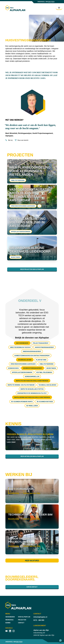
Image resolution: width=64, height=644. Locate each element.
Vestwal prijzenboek (44, 372)
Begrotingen (16, 257)
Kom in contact (32, 587)
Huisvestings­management (44, 347)
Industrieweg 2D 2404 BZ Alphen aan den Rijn (44, 633)
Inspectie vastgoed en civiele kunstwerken (32, 381)
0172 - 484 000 (39, 620)
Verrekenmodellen (32, 376)
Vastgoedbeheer (22, 343)
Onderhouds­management (32, 351)
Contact (21, 623)
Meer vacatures (32, 561)
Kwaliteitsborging (18, 180)
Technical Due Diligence (47, 385)
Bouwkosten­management (33, 368)
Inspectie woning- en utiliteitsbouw (21, 385)
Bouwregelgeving (25, 360)
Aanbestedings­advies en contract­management (32, 355)
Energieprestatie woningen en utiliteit (32, 393)
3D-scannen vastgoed (45, 401)
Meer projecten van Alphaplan (32, 269)
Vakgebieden (10, 617)
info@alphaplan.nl (40, 617)
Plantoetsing (41, 360)
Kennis (8, 623)
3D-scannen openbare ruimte (22, 401)
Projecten (22, 620)
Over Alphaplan (24, 617)
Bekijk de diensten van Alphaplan (32, 338)
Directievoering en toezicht (20, 347)
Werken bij (9, 620)
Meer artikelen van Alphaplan (32, 456)
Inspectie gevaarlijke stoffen (32, 389)
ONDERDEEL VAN (46, 2)
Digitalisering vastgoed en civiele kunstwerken (32, 397)
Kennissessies (13, 368)
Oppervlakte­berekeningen (21, 231)
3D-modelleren (32, 406)
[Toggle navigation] (59, 8)
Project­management (41, 343)
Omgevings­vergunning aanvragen (23, 206)
